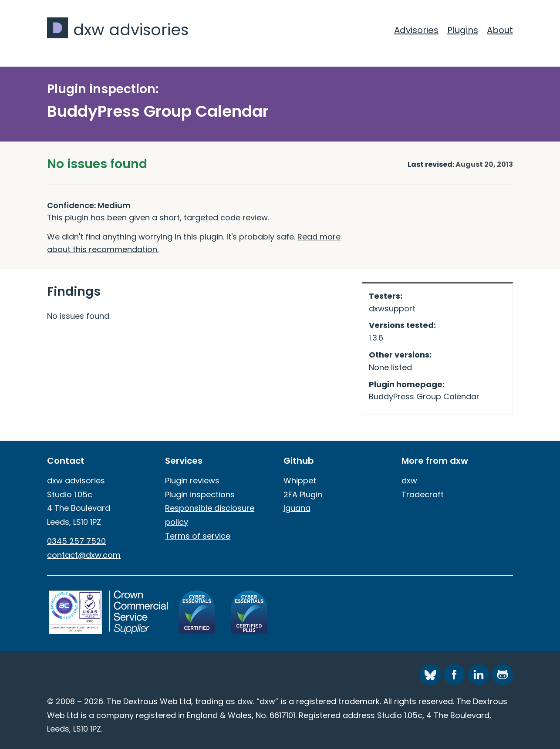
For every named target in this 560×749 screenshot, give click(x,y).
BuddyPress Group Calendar (424, 396)
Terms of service (198, 536)
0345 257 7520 (76, 541)
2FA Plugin (303, 494)
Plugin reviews (192, 481)
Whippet (300, 481)
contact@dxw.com (84, 555)
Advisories (416, 30)
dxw (409, 481)
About (500, 30)
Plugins (463, 30)
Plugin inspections (200, 494)
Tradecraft (423, 494)
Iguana (297, 508)
